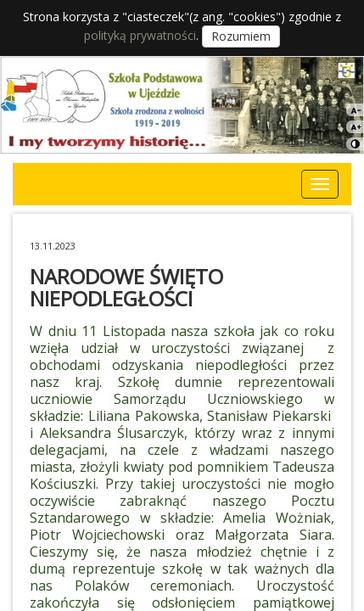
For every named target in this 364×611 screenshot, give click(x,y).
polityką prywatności (140, 35)
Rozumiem (241, 36)
